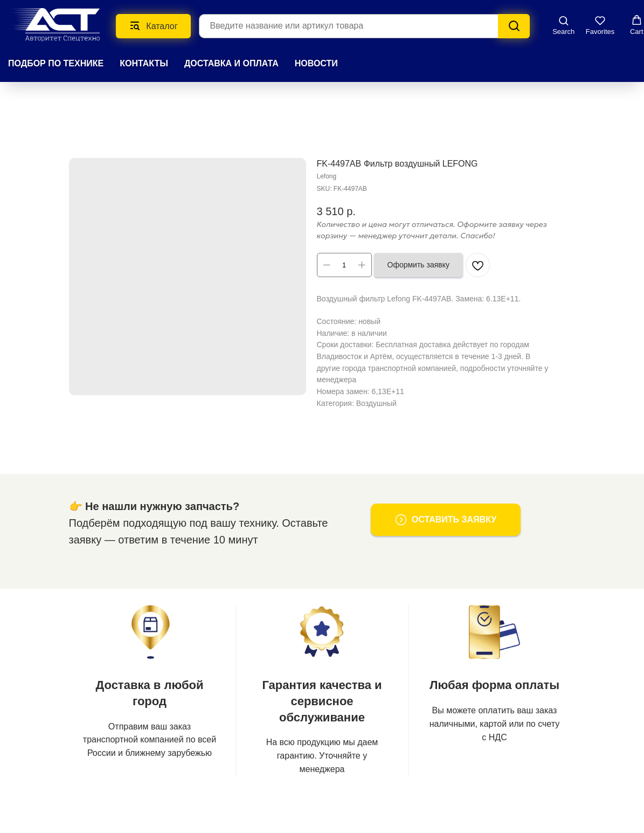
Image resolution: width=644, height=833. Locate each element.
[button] (563, 25)
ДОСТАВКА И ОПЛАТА (231, 63)
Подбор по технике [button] (56, 63)
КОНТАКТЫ (144, 63)
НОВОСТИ (316, 63)
